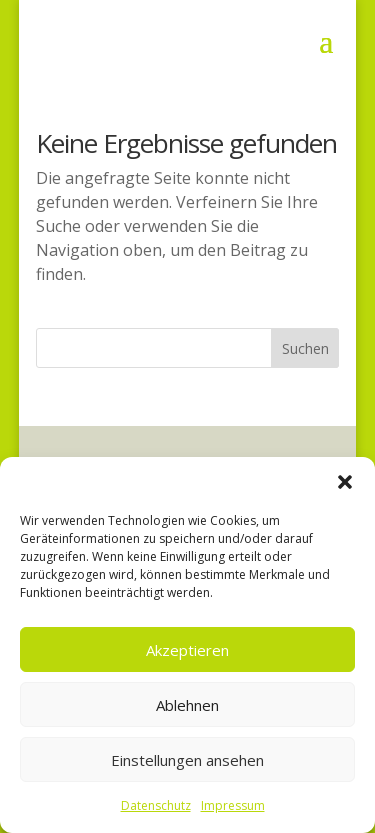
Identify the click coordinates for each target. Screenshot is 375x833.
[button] (345, 482)
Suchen (305, 348)
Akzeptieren (187, 650)
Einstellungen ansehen (187, 760)
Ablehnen (187, 705)
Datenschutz (156, 805)
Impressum (233, 805)
